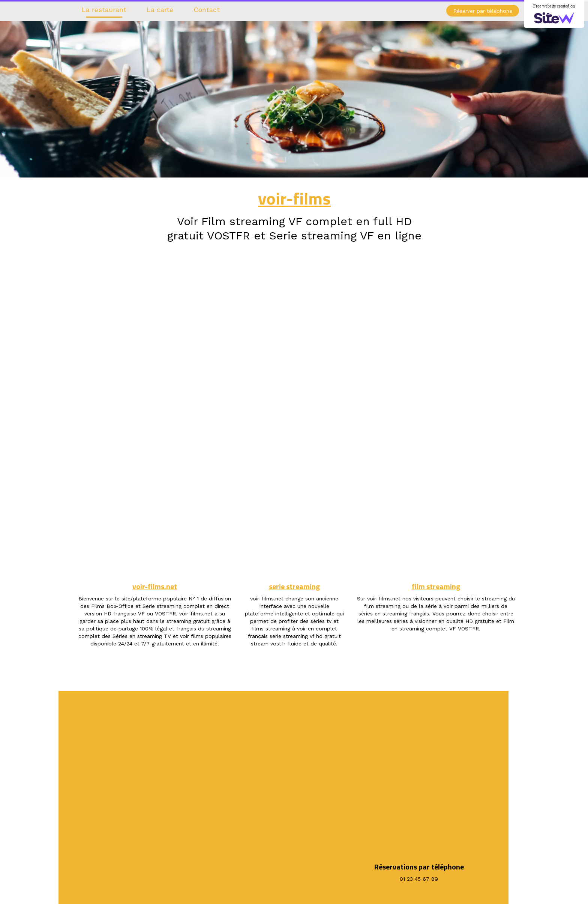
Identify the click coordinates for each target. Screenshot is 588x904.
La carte (160, 10)
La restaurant (104, 10)
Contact (207, 10)
